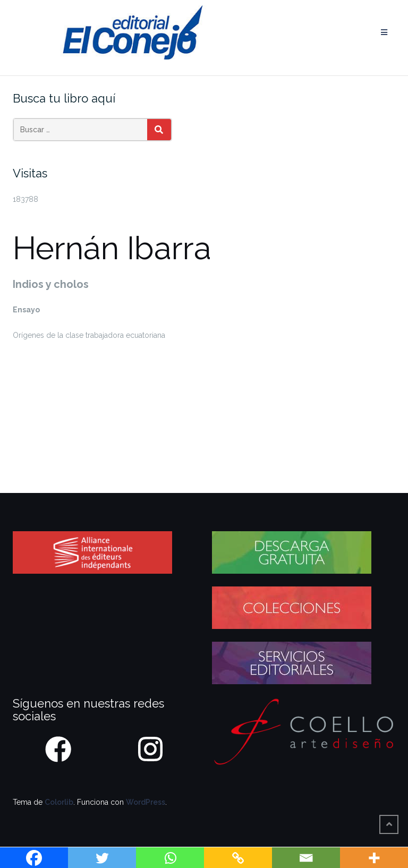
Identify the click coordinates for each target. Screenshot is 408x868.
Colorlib (59, 802)
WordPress (146, 802)
